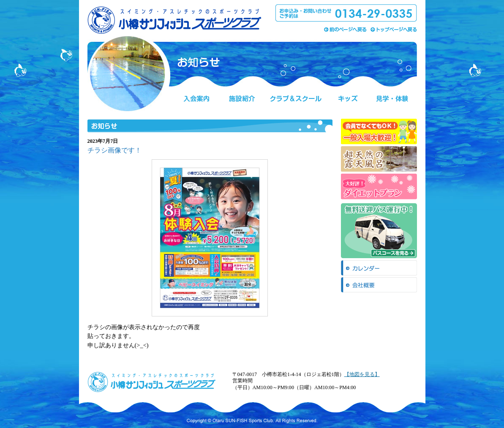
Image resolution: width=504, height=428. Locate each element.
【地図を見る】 (362, 374)
